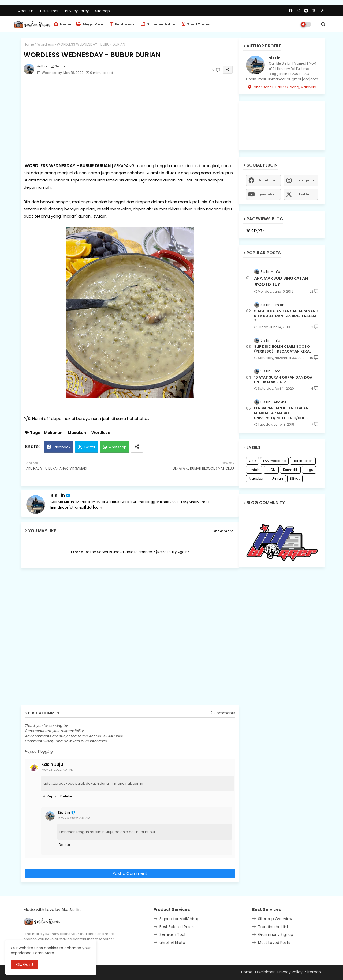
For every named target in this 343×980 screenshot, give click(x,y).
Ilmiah (254, 470)
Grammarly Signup (276, 934)
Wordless (46, 44)
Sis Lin (58, 495)
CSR (252, 461)
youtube (267, 194)
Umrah (277, 478)
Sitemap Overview (275, 919)
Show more (223, 531)
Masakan (77, 433)
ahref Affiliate (172, 943)
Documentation (159, 24)
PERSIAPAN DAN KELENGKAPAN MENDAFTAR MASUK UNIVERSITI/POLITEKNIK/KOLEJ (281, 413)
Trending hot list (273, 927)
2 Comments (223, 713)
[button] (323, 24)
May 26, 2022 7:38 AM (74, 818)
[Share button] (137, 447)
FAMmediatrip (274, 461)
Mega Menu (90, 24)
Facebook (62, 447)
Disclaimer (50, 11)
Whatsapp (117, 447)
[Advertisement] (130, 120)
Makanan (53, 433)
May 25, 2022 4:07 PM (58, 770)
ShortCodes (196, 24)
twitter (305, 194)
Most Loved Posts (274, 943)
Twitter (90, 447)
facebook (267, 180)
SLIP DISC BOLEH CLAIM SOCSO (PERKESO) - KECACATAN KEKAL (283, 349)
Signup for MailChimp (179, 919)
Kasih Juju (52, 765)
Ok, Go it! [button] (25, 964)
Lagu (309, 470)
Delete (66, 796)
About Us (26, 11)
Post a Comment (130, 873)
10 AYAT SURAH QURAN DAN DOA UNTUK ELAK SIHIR (283, 380)
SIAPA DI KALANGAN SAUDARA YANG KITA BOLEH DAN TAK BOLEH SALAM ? (286, 316)
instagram (305, 180)
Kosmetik (290, 470)
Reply (51, 796)
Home (62, 24)
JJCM (271, 470)
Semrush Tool (172, 934)
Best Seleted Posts (177, 927)
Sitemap (102, 11)
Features (121, 24)
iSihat (295, 478)
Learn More (44, 953)
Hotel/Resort (303, 461)
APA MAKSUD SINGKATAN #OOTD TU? (281, 281)
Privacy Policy (77, 11)
